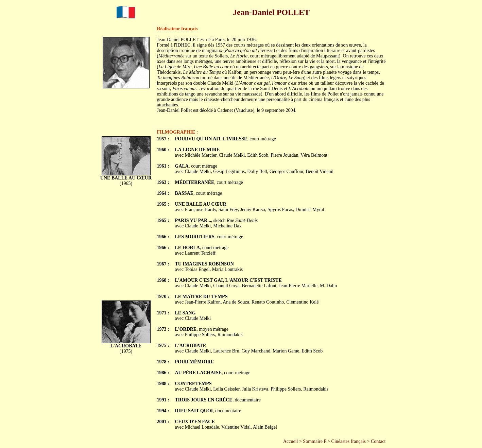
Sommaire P (314, 441)
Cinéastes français (349, 441)
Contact (378, 441)
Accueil (291, 441)
